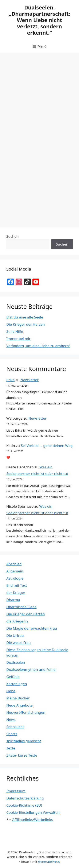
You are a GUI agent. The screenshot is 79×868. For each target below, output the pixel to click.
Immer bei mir (18, 339)
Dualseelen (16, 662)
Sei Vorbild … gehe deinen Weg (47, 446)
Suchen (13, 236)
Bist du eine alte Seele (25, 317)
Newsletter (30, 380)
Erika (10, 380)
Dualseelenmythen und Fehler (32, 669)
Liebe (11, 691)
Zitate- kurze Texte (22, 755)
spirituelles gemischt (24, 741)
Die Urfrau (15, 635)
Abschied (14, 564)
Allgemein (15, 571)
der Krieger (16, 593)
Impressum (16, 791)
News (11, 719)
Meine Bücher (18, 698)
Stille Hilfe (15, 331)
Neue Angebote (19, 705)
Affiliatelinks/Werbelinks (32, 820)
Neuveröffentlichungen (26, 712)
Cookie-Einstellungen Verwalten (33, 812)
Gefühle (13, 677)
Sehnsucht (15, 727)
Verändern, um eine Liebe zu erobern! (38, 346)
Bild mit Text (17, 585)
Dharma (13, 600)
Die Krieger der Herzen (26, 324)
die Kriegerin (17, 621)
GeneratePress (49, 861)
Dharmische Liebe (21, 607)
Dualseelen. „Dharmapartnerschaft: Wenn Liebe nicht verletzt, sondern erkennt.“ (39, 20)
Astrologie (15, 578)
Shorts (12, 734)
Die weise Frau (19, 643)
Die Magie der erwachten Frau (32, 628)
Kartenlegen (17, 684)
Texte (11, 748)
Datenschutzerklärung (25, 798)
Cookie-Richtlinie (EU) (24, 805)
